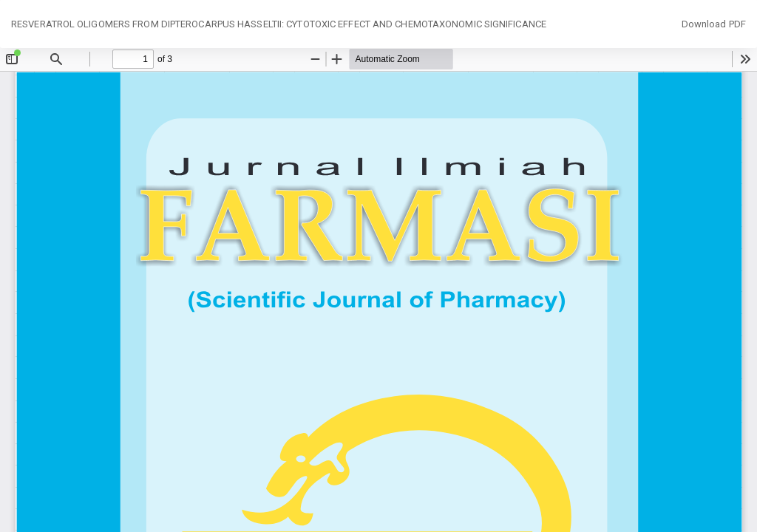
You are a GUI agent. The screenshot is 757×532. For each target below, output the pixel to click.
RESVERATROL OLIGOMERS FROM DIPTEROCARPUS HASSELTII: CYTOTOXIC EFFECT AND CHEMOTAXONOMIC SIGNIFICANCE (279, 24)
